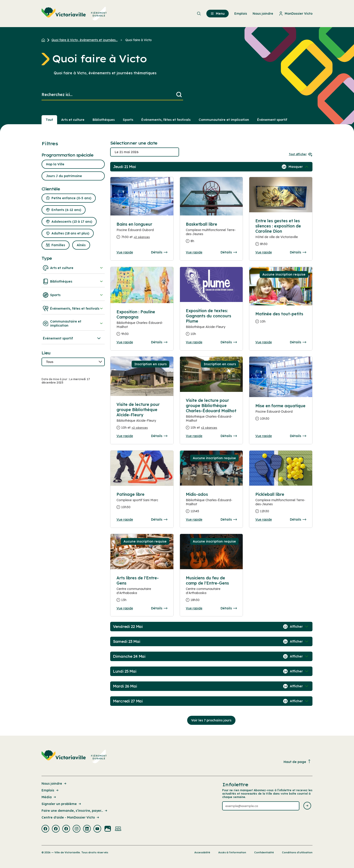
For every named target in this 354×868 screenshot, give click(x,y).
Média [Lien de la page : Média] (49, 797)
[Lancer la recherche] (179, 95)
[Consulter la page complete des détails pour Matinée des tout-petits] (281, 319)
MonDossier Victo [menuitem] (296, 14)
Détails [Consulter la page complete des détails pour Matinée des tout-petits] (298, 342)
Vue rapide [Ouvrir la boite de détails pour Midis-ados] (194, 519)
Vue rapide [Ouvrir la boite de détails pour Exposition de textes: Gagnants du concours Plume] (194, 342)
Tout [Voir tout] (49, 120)
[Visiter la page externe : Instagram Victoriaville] (77, 829)
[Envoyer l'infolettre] (307, 806)
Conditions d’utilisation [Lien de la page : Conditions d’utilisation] (297, 852)
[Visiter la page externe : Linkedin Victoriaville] (87, 829)
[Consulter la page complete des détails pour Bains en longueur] (142, 232)
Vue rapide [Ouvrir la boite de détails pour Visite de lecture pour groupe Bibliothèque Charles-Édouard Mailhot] (194, 436)
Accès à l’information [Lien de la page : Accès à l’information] (232, 852)
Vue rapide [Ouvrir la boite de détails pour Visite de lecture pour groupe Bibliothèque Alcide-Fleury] (125, 436)
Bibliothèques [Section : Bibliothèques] (104, 120)
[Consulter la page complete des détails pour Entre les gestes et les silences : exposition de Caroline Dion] (281, 234)
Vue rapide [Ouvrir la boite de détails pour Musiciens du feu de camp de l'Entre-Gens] (194, 608)
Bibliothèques (73, 281)
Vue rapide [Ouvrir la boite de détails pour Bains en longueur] (125, 252)
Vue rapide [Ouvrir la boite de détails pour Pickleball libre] (264, 519)
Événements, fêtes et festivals (73, 309)
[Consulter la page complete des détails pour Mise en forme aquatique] (281, 414)
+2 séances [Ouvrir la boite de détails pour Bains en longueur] (142, 237)
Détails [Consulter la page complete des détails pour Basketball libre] (229, 252)
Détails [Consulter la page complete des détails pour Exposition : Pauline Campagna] (159, 342)
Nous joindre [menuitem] (263, 14)
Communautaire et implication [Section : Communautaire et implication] (224, 120)
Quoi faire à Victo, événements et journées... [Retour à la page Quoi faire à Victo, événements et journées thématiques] (85, 40)
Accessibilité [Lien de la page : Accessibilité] (202, 852)
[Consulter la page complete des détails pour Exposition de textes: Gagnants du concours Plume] (211, 324)
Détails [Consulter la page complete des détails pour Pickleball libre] (298, 519)
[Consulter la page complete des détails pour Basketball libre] (211, 234)
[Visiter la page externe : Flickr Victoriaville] (108, 829)
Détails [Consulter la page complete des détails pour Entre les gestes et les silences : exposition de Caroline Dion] (298, 252)
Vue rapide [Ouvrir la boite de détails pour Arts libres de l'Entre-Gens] (125, 608)
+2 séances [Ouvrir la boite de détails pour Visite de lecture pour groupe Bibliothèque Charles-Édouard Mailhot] (209, 428)
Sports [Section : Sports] (128, 120)
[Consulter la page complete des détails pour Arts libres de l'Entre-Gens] (142, 591)
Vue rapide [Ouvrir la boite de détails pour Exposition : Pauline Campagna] (125, 342)
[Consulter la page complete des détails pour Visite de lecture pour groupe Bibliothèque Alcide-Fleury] (142, 418)
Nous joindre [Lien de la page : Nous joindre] (54, 784)
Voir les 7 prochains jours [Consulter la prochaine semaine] (211, 720)
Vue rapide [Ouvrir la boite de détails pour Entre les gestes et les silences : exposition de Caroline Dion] (264, 252)
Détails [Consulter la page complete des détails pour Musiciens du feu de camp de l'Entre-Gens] (229, 608)
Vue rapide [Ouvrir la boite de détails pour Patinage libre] (125, 519)
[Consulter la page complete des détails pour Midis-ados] (211, 505)
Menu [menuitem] (218, 14)
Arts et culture (73, 268)
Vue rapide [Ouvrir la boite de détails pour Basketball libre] (194, 252)
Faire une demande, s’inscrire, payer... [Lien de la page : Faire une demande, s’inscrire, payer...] (75, 811)
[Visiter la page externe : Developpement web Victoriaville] (118, 829)
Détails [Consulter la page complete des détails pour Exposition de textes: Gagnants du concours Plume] (229, 342)
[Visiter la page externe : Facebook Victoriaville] (45, 829)
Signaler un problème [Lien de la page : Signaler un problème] (62, 804)
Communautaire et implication (73, 323)
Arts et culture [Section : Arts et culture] (73, 120)
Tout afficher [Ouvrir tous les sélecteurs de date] (301, 154)
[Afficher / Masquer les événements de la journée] (299, 167)
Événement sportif (72, 338)
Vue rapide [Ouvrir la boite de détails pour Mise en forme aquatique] (264, 436)
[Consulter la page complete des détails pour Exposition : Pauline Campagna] (142, 325)
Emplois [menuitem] (241, 14)
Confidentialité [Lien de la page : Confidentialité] (264, 852)
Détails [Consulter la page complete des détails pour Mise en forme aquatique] (298, 436)
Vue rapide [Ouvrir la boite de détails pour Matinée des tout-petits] (264, 342)
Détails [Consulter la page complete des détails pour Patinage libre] (159, 519)
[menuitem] (74, 14)
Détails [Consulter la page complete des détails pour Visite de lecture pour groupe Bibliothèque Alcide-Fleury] (159, 436)
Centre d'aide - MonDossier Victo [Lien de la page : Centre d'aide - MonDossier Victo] (71, 817)
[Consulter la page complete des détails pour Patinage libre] (142, 468)
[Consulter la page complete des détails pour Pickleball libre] (281, 505)
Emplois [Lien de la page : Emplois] (50, 790)
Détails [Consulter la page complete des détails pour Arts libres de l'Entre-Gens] (159, 608)
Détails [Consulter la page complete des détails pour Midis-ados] (229, 519)
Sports (73, 295)
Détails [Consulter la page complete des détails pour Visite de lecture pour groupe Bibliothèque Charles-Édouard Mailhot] (229, 436)
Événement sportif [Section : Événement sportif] (272, 120)
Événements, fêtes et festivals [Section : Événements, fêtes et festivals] (166, 120)
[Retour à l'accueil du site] (44, 40)
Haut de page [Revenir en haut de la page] (297, 762)
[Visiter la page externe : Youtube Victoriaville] (97, 829)
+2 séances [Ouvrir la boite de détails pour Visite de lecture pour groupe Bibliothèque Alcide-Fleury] (140, 428)
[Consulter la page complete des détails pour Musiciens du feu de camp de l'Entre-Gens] (211, 591)
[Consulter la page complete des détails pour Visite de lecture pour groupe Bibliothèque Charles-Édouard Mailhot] (211, 416)
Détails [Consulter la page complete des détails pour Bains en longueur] (159, 252)
